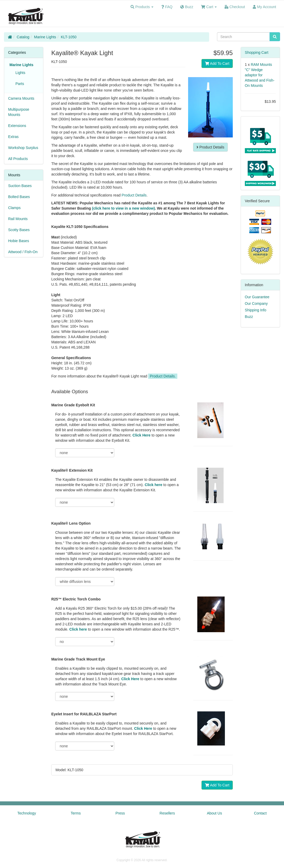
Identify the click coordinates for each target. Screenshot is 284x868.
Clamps (14, 208)
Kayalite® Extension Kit (72, 470)
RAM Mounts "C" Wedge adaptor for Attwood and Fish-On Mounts (260, 75)
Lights (19, 73)
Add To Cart (217, 63)
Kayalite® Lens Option (71, 523)
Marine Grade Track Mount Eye (78, 659)
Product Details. (163, 376)
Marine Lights (45, 37)
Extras (13, 137)
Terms (76, 813)
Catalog (23, 37)
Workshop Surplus (23, 148)
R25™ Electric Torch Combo (76, 599)
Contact (260, 813)
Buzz (249, 317)
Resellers (167, 813)
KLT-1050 (69, 37)
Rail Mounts (18, 219)
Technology (27, 813)
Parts (19, 84)
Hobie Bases (19, 241)
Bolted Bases (19, 197)
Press (120, 813)
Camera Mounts (21, 98)
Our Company (256, 303)
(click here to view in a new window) (123, 208)
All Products (18, 159)
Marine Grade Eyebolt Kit (73, 405)
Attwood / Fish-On (23, 252)
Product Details (210, 147)
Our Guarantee (257, 297)
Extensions (17, 126)
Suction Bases (20, 186)
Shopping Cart (257, 52)
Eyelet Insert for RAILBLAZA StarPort (84, 714)
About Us (214, 813)
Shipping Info (256, 310)
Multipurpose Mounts (19, 112)
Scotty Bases (19, 230)
